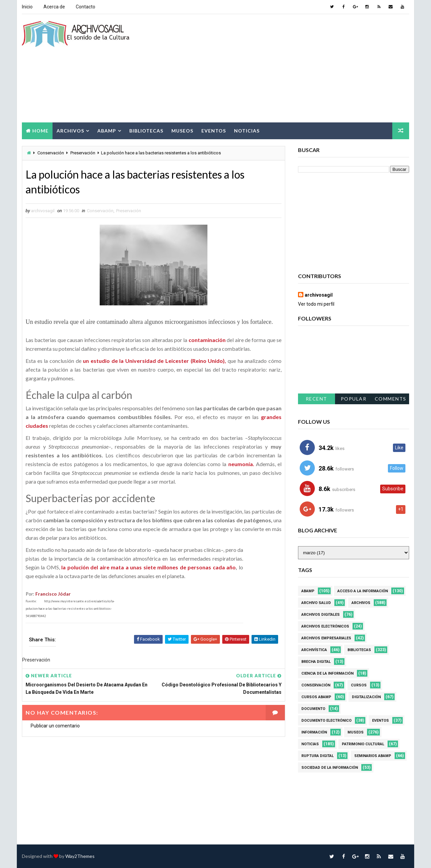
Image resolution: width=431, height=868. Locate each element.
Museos (182, 131)
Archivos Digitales (321, 615)
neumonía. (241, 464)
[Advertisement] (286, 69)
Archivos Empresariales (326, 638)
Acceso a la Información (363, 591)
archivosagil (319, 295)
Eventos (214, 131)
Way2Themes (80, 856)
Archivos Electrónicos (325, 626)
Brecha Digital (316, 662)
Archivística (314, 650)
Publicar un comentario (55, 726)
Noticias (247, 131)
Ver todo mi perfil (316, 304)
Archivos (70, 131)
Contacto (86, 7)
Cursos (359, 685)
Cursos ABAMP (316, 697)
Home (40, 131)
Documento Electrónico (326, 721)
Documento (313, 709)
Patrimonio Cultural (363, 744)
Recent (317, 399)
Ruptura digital (318, 756)
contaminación (207, 340)
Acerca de (54, 7)
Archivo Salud (316, 603)
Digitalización (366, 697)
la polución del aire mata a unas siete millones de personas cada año (148, 567)
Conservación (51, 153)
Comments (391, 399)
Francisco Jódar (53, 594)
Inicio (27, 7)
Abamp (107, 131)
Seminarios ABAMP (373, 756)
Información (314, 732)
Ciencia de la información (327, 673)
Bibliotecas (146, 131)
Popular (354, 399)
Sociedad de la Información (330, 768)
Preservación (83, 153)
